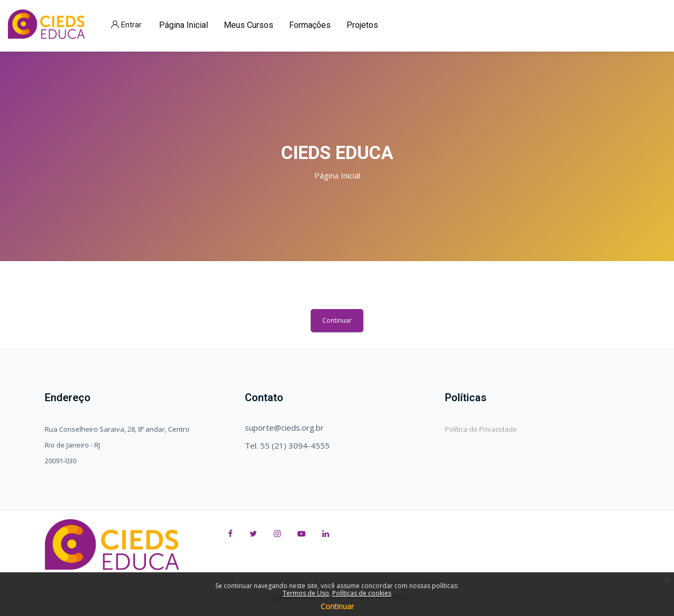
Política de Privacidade (481, 429)
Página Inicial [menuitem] (184, 25)
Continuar (337, 320)
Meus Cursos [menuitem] (249, 25)
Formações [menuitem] (310, 25)
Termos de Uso (306, 593)
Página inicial (337, 175)
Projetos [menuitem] (362, 25)
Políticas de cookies (362, 593)
